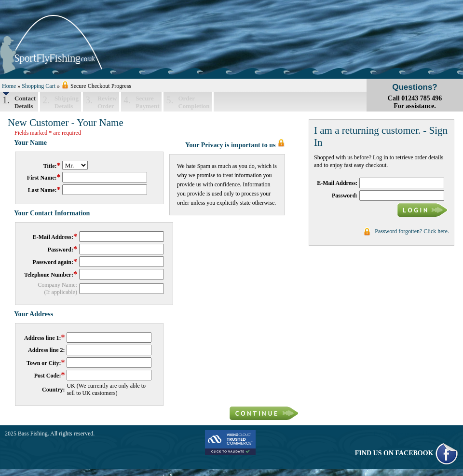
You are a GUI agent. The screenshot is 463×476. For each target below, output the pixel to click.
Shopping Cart (39, 86)
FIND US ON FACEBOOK (407, 453)
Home (9, 86)
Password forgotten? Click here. (412, 231)
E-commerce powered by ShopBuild (416, 434)
